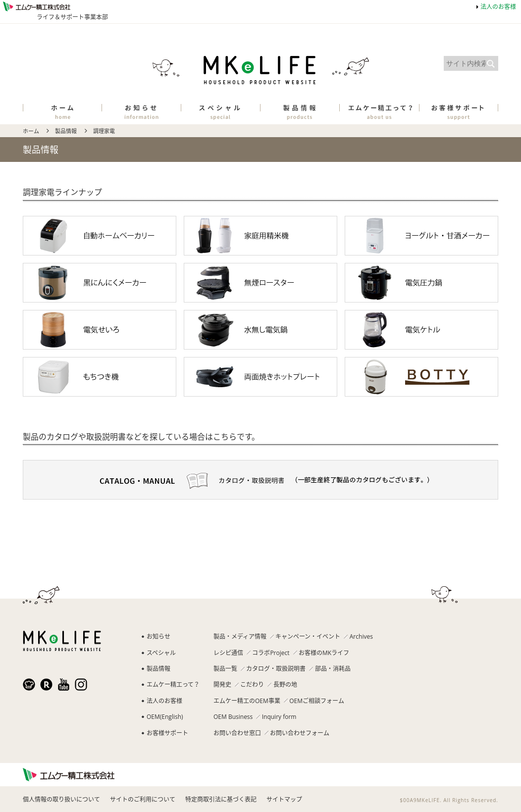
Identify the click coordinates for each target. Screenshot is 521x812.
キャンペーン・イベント (308, 636)
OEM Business (233, 717)
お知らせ (158, 636)
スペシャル (161, 653)
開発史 (222, 685)
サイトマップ (284, 799)
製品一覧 (225, 669)
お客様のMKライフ (324, 653)
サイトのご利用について (143, 799)
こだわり (252, 685)
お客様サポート (167, 733)
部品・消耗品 (333, 669)
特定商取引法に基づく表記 (221, 799)
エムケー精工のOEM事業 (247, 701)
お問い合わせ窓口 (237, 733)
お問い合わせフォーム (300, 733)
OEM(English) (165, 717)
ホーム (31, 131)
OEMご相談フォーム (317, 701)
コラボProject (271, 653)
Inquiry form (279, 717)
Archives (361, 636)
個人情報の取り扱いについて (61, 799)
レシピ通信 (228, 653)
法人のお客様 (498, 7)
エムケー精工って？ (173, 685)
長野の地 (285, 685)
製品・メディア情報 (240, 636)
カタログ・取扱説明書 (276, 669)
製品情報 (66, 131)
